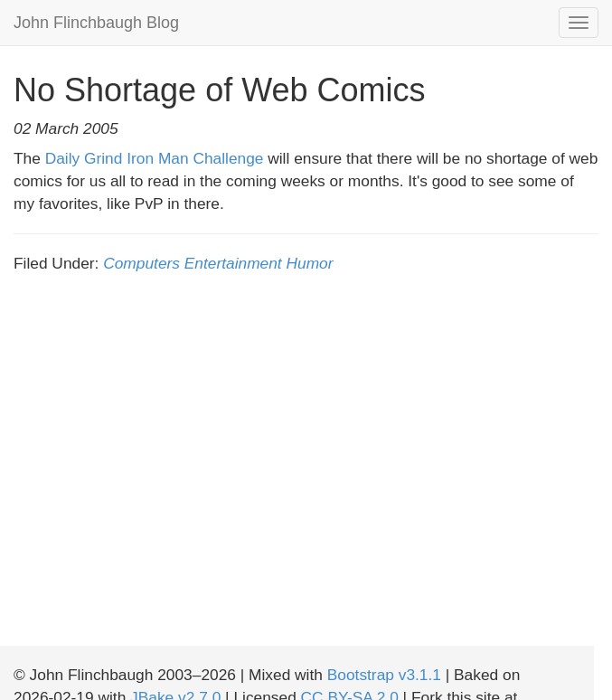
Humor (310, 263)
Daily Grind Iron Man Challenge (155, 158)
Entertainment (233, 263)
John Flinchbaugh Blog (96, 23)
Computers (141, 263)
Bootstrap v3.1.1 (384, 675)
